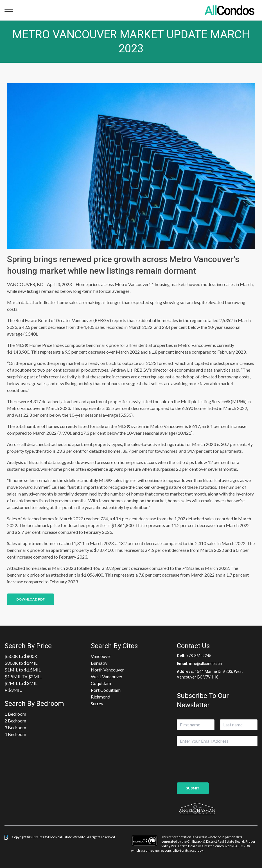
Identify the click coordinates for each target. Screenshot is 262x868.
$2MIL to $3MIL (21, 683)
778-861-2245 (199, 656)
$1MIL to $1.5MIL (23, 670)
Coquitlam (101, 683)
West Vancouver (107, 676)
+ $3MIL (13, 690)
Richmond (100, 697)
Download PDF (31, 599)
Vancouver (101, 656)
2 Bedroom (15, 721)
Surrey (97, 703)
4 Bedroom (15, 734)
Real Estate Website (71, 837)
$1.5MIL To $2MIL (23, 676)
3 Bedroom (15, 727)
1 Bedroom (15, 714)
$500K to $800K (21, 656)
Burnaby (99, 663)
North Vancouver (107, 670)
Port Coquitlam (106, 690)
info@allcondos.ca (205, 664)
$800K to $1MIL (21, 663)
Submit (193, 788)
